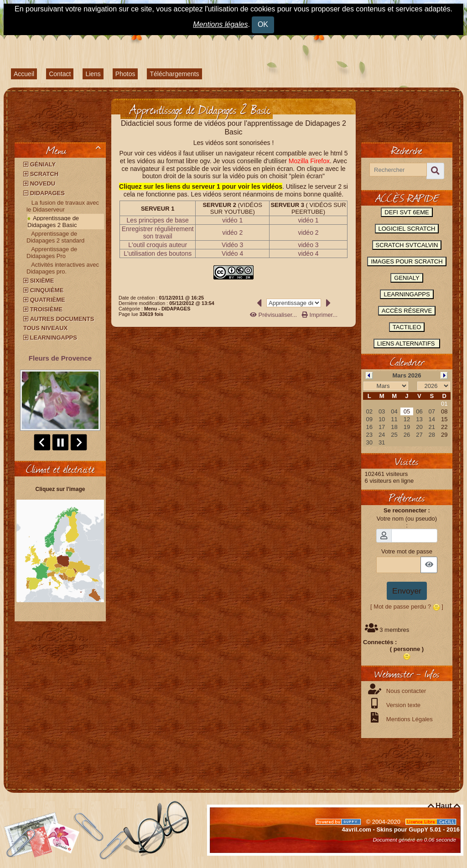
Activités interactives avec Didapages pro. (63, 268)
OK (263, 24)
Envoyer (407, 591)
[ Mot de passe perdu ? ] (407, 607)
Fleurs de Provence (60, 358)
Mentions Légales (409, 719)
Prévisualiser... (274, 315)
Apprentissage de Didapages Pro (52, 253)
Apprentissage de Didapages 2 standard (55, 237)
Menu (75, 150)
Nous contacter (405, 691)
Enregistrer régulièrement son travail (158, 232)
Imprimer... (320, 315)
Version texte (402, 705)
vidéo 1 (232, 220)
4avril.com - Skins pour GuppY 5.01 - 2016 (401, 829)
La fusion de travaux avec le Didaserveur (63, 206)
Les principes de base (158, 220)
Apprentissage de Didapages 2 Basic (53, 222)
